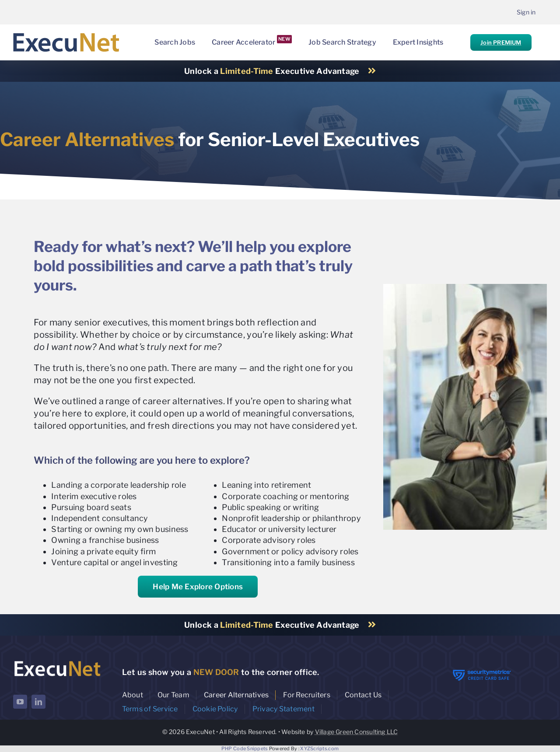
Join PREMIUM (501, 42)
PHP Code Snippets (245, 749)
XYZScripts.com (319, 749)
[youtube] (20, 702)
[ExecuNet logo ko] (57, 661)
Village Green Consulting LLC (357, 732)
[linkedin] (38, 702)
